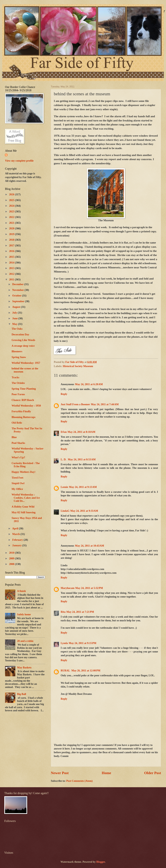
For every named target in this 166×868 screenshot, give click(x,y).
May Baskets (24, 668)
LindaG (65, 511)
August (17, 307)
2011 (12, 280)
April (16, 528)
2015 (12, 257)
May (15, 324)
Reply (64, 394)
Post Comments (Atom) (79, 781)
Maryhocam (68, 588)
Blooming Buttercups (24, 417)
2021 (12, 223)
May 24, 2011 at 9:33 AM (84, 511)
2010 (12, 553)
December (18, 284)
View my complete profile (19, 161)
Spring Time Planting (24, 389)
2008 (12, 564)
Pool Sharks (18, 443)
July (15, 313)
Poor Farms (18, 394)
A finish (21, 591)
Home (106, 773)
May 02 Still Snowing (24, 512)
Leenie (64, 487)
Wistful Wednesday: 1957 (26, 363)
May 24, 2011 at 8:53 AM (82, 459)
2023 (12, 212)
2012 (12, 274)
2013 (12, 268)
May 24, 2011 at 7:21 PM (80, 612)
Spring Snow (19, 357)
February (18, 540)
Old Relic (17, 423)
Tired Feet (17, 478)
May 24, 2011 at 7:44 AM (105, 404)
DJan (64, 432)
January (17, 545)
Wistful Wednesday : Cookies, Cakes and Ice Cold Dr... (26, 498)
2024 (12, 206)
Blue (14, 437)
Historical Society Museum (78, 366)
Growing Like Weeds (23, 340)
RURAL (66, 671)
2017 (12, 246)
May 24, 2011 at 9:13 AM (83, 487)
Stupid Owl (18, 483)
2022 (12, 217)
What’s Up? (18, 457)
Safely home (24, 614)
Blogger (101, 862)
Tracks (15, 377)
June (15, 318)
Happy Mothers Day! (24, 472)
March (16, 534)
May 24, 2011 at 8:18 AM (81, 432)
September (19, 301)
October (17, 296)
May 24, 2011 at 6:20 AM (89, 384)
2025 (12, 200)
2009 (12, 558)
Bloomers (17, 351)
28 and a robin (25, 641)
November (18, 290)
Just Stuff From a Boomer (75, 404)
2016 (12, 251)
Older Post (153, 773)
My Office (17, 489)
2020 (12, 228)
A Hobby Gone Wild (23, 507)
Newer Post (60, 773)
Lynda (64, 643)
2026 (12, 194)
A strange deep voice (23, 346)
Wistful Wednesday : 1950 (26, 406)
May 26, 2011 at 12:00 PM (86, 671)
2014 (12, 263)
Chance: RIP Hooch (23, 400)
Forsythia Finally (21, 411)
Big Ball (22, 694)
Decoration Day (20, 334)
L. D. (64, 459)
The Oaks (17, 329)
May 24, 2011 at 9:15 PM (82, 643)
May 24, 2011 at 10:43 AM (90, 546)
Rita (63, 612)
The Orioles (18, 383)
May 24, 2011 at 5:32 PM (89, 588)
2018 (12, 240)
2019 (12, 234)
